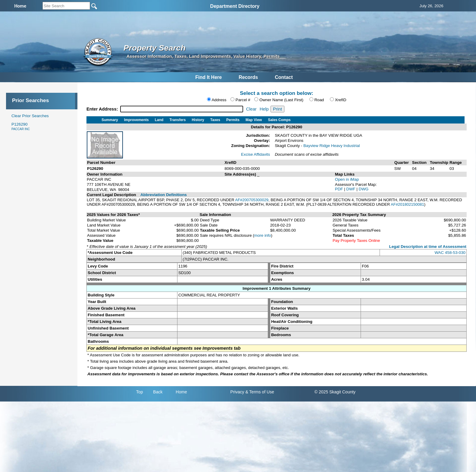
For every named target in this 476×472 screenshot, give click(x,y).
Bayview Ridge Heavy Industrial (332, 146)
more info (263, 235)
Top (140, 392)
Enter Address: (103, 109)
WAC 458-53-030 (450, 253)
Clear (251, 109)
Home (181, 392)
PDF (340, 189)
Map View (254, 120)
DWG (364, 189)
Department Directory (235, 6)
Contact (284, 77)
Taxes (215, 120)
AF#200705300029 (252, 200)
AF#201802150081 (407, 204)
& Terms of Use (260, 392)
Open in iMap (347, 179)
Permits (233, 120)
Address (219, 100)
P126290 (21, 126)
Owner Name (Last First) (281, 100)
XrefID (341, 100)
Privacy (237, 392)
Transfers (177, 120)
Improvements (136, 120)
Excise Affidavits (255, 154)
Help (264, 109)
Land (159, 120)
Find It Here (208, 77)
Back (158, 392)
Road (319, 100)
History (198, 120)
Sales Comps (279, 120)
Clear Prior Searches (30, 116)
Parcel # (243, 100)
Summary (110, 120)
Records (248, 77)
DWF (351, 189)
